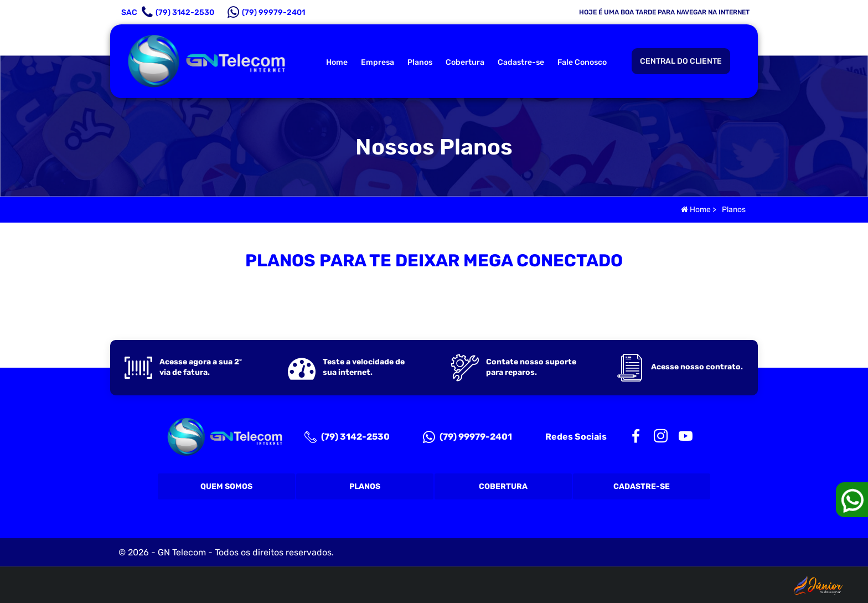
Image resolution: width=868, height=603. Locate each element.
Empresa (378, 62)
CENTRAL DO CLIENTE (681, 61)
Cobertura (465, 62)
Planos (420, 62)
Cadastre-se (521, 62)
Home (337, 62)
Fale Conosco (582, 62)
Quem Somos (226, 486)
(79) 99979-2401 (467, 437)
